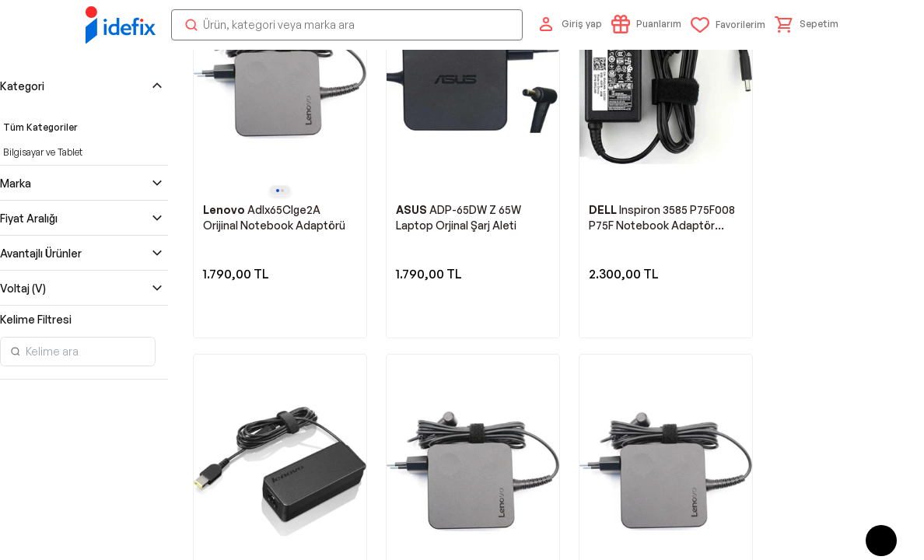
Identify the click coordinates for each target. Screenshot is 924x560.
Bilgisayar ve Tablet (43, 476)
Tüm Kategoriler (40, 451)
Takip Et (774, 191)
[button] (807, 49)
